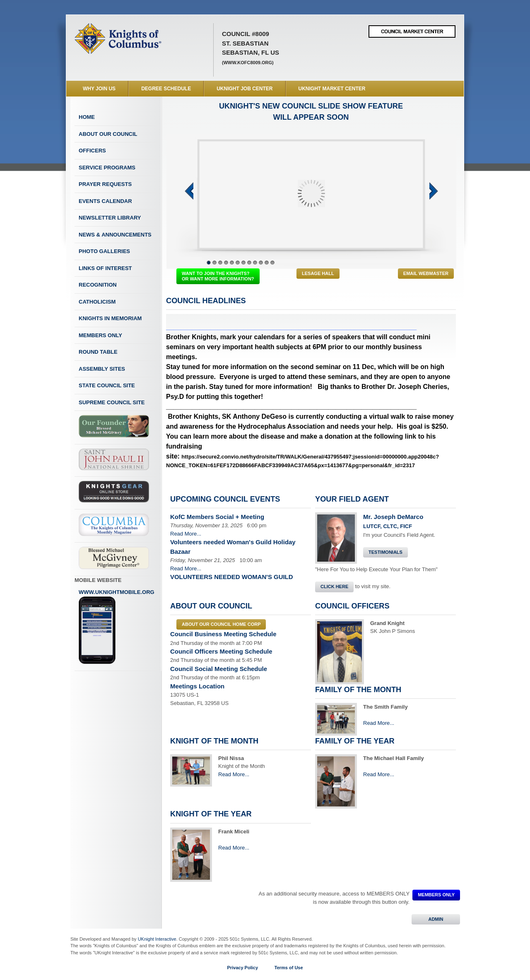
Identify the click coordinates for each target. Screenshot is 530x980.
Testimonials (385, 552)
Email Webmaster (426, 273)
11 (267, 263)
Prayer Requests (105, 184)
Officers (92, 151)
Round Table (98, 352)
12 (272, 263)
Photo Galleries (104, 251)
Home (87, 117)
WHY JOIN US (99, 89)
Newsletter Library (110, 218)
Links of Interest (105, 268)
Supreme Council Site (112, 402)
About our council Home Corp (221, 624)
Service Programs (107, 168)
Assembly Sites (102, 369)
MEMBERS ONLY (436, 895)
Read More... (186, 534)
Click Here (334, 587)
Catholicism (97, 302)
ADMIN (436, 919)
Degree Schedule (166, 89)
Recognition (98, 285)
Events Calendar (105, 201)
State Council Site (107, 385)
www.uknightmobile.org (117, 627)
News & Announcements (115, 235)
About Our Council (108, 134)
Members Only (100, 335)
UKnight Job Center (245, 89)
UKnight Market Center (332, 89)
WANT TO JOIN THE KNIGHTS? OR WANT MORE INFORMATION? (218, 276)
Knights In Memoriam (110, 318)
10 (261, 263)
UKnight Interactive (157, 939)
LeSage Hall (318, 273)
